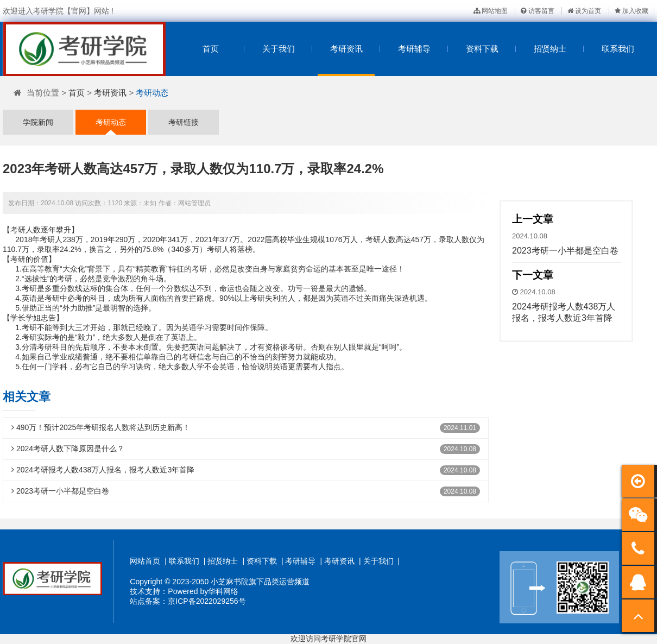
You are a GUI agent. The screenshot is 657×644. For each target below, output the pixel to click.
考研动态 (152, 93)
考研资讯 (346, 49)
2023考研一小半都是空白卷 (60, 491)
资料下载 (482, 49)
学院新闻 (38, 122)
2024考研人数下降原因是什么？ (68, 449)
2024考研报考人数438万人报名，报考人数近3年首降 (103, 470)
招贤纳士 (550, 49)
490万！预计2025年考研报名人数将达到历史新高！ (101, 427)
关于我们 (279, 49)
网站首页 (145, 561)
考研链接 (184, 122)
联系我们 (618, 49)
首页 (211, 49)
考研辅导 (414, 49)
